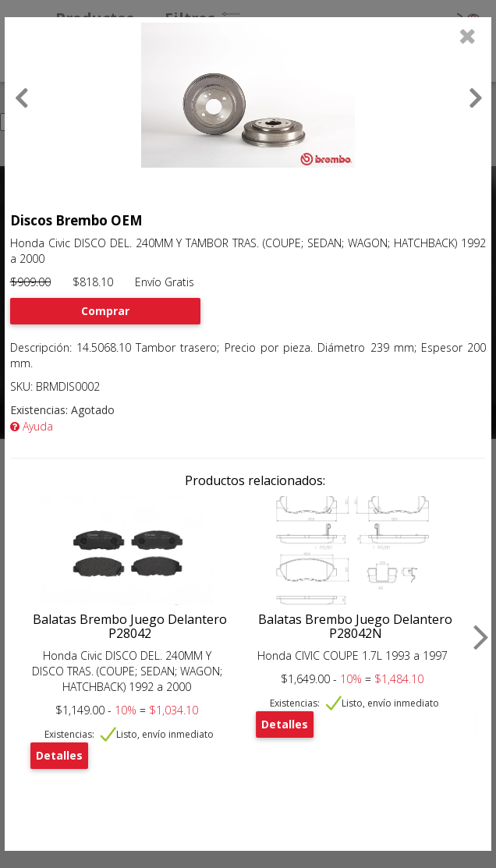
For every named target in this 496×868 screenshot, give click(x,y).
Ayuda (32, 426)
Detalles (59, 755)
